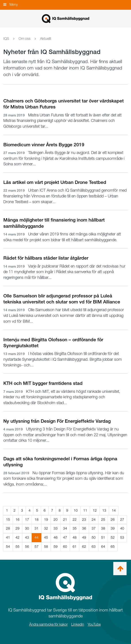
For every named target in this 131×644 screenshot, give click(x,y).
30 (27, 528)
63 (94, 547)
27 (122, 520)
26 (113, 520)
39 (113, 528)
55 (17, 547)
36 (84, 528)
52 (113, 537)
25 (103, 520)
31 (37, 528)
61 (75, 547)
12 (95, 510)
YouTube (94, 624)
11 (85, 510)
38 (103, 528)
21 (65, 520)
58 (46, 547)
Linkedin (78, 624)
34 (65, 528)
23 (84, 520)
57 (37, 547)
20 (56, 520)
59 (56, 547)
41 (8, 537)
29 (17, 528)
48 (75, 537)
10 (76, 510)
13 (104, 510)
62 (84, 547)
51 (103, 537)
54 (8, 547)
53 (122, 537)
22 (75, 520)
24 (94, 520)
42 (17, 537)
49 (84, 537)
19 (46, 520)
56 (27, 547)
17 (27, 520)
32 (46, 528)
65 (113, 547)
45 (46, 537)
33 (56, 528)
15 (8, 520)
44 (38, 539)
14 (114, 510)
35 (75, 528)
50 (94, 537)
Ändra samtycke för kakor (48, 624)
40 (122, 528)
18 (37, 520)
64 (103, 547)
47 (65, 537)
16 (17, 520)
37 (94, 528)
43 (27, 537)
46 (56, 537)
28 (8, 528)
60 (65, 547)
